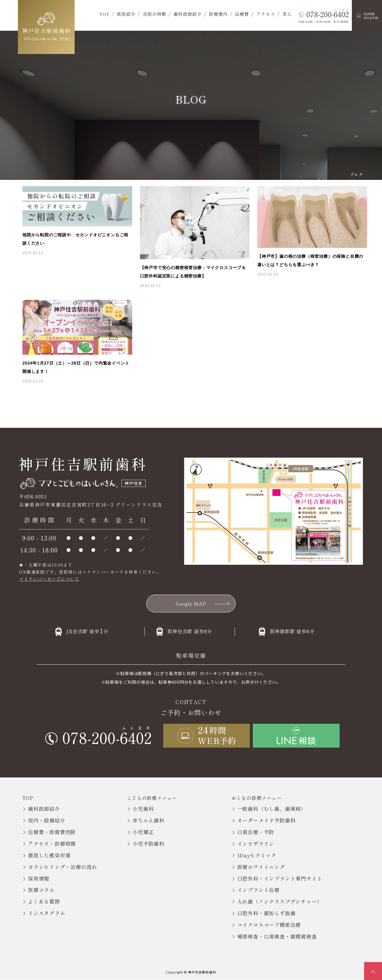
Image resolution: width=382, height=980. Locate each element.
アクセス (266, 14)
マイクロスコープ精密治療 (269, 925)
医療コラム (41, 890)
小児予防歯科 (148, 844)
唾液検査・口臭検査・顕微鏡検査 (277, 936)
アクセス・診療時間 (52, 844)
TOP (104, 14)
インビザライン (256, 844)
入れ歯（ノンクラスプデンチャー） (280, 902)
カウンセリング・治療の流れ (63, 867)
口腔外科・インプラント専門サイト (280, 878)
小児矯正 (143, 832)
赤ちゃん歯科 (148, 820)
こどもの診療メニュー (152, 798)
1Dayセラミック (257, 855)
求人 (287, 14)
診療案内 (218, 14)
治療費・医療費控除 (52, 832)
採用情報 (39, 878)
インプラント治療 (258, 890)
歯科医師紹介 (188, 14)
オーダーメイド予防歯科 (267, 820)
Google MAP (191, 604)
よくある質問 (44, 902)
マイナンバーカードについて (49, 579)
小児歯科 (143, 809)
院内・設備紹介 (47, 820)
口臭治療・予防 (256, 832)
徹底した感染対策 (49, 855)
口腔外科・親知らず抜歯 (267, 913)
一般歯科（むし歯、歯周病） (272, 809)
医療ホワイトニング (261, 867)
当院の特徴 (154, 14)
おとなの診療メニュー (257, 798)
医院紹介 (126, 14)
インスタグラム (47, 913)
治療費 (242, 14)
